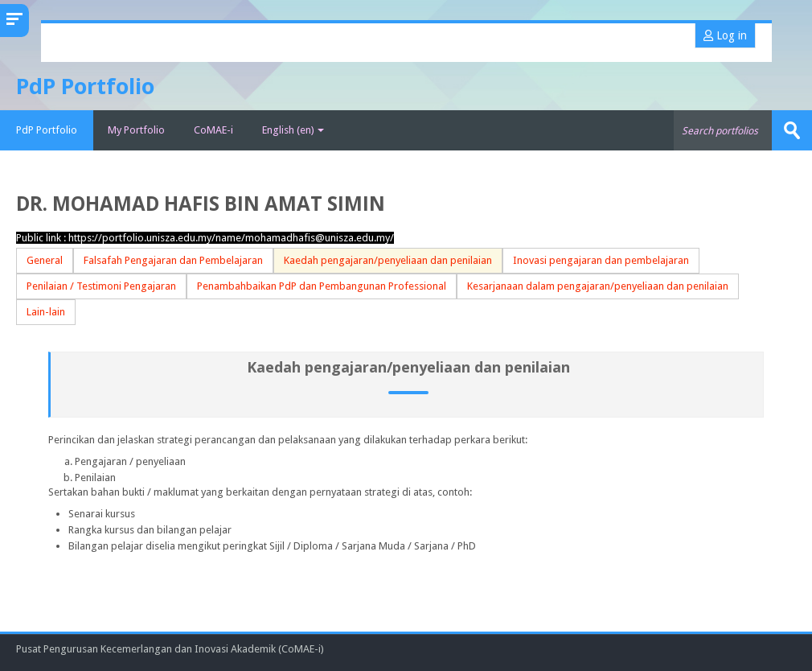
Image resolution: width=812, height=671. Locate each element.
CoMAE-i (213, 130)
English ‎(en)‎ (293, 130)
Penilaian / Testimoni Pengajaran (101, 286)
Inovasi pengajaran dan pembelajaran (601, 260)
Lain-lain (46, 312)
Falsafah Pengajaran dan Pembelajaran (173, 260)
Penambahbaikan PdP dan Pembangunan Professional (322, 286)
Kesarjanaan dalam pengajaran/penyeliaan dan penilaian (598, 286)
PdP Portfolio (47, 130)
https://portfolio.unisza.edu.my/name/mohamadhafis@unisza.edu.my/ (231, 238)
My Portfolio (136, 130)
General (45, 260)
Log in (725, 35)
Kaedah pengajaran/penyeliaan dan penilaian (388, 260)
